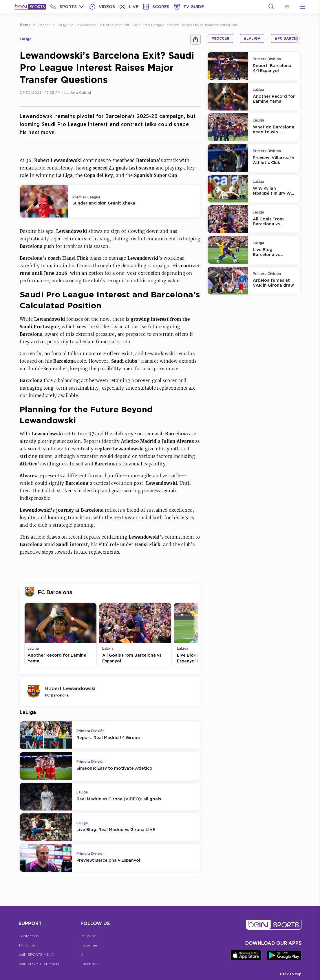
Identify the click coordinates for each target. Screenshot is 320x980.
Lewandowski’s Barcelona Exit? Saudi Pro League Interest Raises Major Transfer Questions (157, 25)
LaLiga (63, 25)
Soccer (44, 25)
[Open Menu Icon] (303, 7)
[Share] (195, 39)
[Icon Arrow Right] (195, 635)
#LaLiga (252, 38)
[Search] (271, 7)
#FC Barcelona (291, 38)
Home (25, 25)
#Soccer (220, 38)
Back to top (291, 974)
